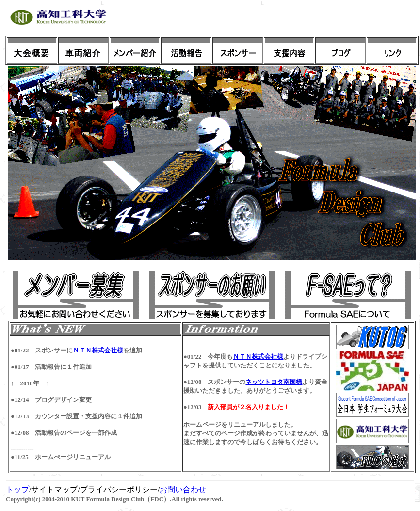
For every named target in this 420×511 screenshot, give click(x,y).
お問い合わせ (183, 489)
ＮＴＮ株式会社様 (98, 350)
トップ (17, 489)
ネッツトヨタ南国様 (274, 382)
